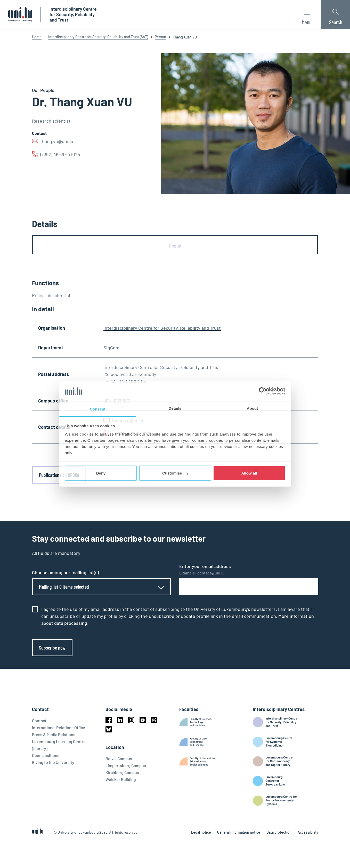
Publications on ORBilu (59, 475)
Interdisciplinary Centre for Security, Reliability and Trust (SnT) (98, 37)
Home (37, 37)
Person (160, 37)
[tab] (175, 246)
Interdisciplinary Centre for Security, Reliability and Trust (162, 328)
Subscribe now (52, 648)
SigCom (111, 348)
